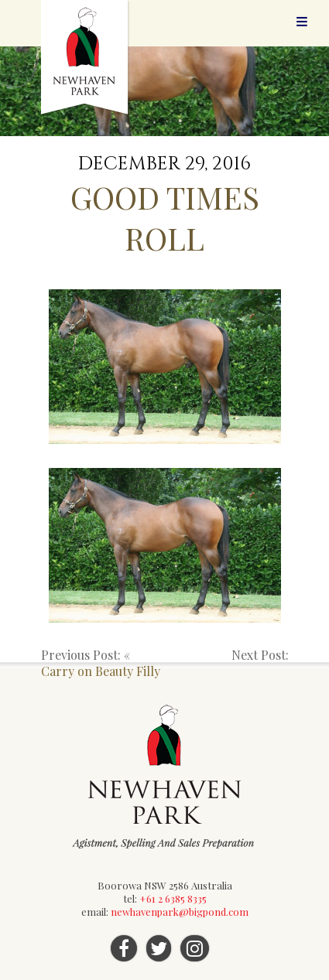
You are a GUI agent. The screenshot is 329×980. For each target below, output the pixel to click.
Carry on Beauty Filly (101, 671)
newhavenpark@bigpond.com (180, 912)
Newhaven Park (86, 58)
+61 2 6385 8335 (173, 898)
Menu (302, 21)
